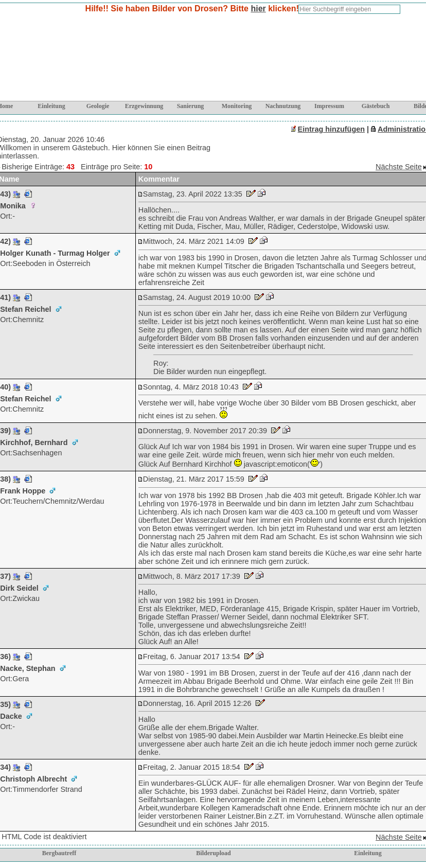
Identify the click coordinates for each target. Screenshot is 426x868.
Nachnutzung (283, 106)
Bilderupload (213, 853)
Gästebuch (376, 106)
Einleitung (51, 106)
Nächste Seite (399, 167)
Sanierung (191, 106)
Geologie (98, 106)
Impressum (329, 106)
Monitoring (237, 106)
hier (258, 8)
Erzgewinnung (144, 106)
